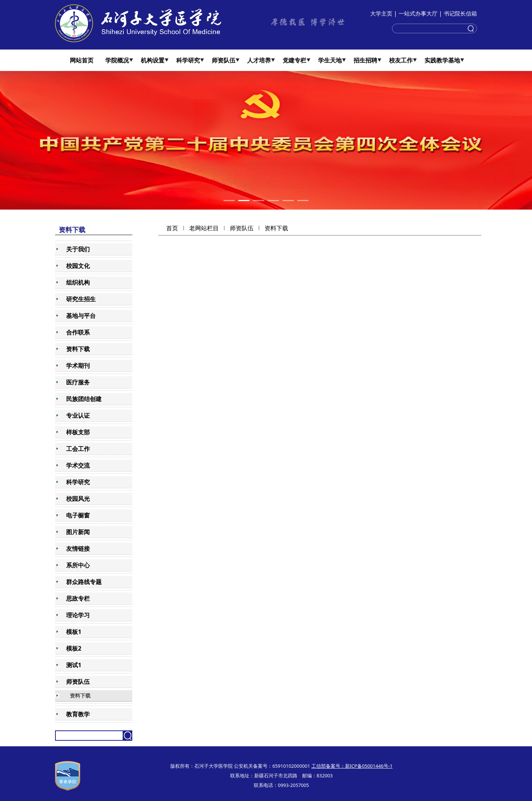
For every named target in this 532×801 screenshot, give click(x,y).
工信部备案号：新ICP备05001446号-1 (352, 766)
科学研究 (188, 60)
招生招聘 (365, 60)
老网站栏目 (204, 228)
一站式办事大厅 (418, 13)
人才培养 (259, 60)
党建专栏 (294, 60)
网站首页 (82, 60)
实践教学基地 (442, 60)
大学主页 (381, 13)
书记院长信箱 (460, 13)
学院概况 (117, 60)
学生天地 (330, 60)
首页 (172, 228)
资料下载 (276, 228)
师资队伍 (224, 60)
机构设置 (153, 60)
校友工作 (401, 60)
